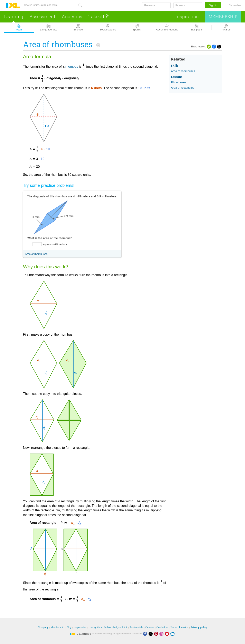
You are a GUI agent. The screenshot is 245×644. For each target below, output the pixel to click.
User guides (95, 627)
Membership (223, 17)
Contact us (162, 627)
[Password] (188, 5)
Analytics (72, 16)
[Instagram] (162, 634)
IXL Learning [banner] (13, 5)
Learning (14, 16)
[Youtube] (168, 634)
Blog (69, 627)
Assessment (42, 16)
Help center (80, 627)
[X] (151, 634)
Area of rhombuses (36, 254)
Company (43, 627)
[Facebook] (146, 634)
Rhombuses (179, 82)
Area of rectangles (183, 88)
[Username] (156, 5)
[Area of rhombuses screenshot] (72, 221)
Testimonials (136, 627)
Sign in (213, 5)
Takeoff (99, 16)
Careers (150, 627)
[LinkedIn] (173, 634)
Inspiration (187, 16)
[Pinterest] (157, 634)
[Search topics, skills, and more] (53, 5)
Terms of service (179, 627)
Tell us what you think (116, 627)
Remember (235, 5)
